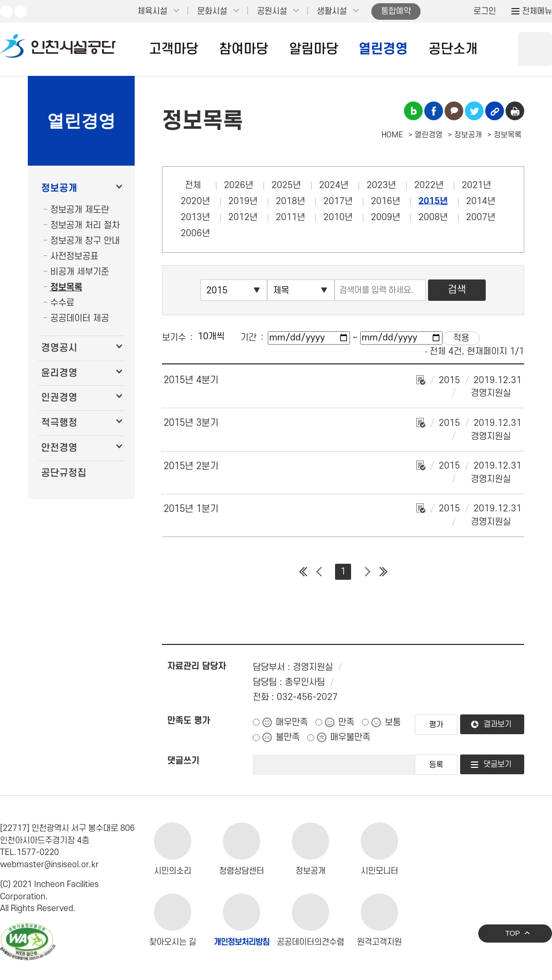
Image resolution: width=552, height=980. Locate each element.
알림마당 (314, 49)
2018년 (290, 201)
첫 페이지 (303, 572)
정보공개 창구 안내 (85, 241)
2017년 (338, 201)
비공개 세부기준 (80, 272)
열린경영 (383, 49)
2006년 (195, 234)
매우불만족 (350, 737)
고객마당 (174, 49)
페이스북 (21, 11)
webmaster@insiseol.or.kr (49, 865)
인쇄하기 (515, 111)
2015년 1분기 (191, 509)
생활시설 (332, 11)
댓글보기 (497, 764)
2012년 (243, 217)
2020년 (195, 201)
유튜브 (6, 11)
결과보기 (497, 724)
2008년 (433, 217)
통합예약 (396, 11)
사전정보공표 (74, 256)
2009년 (386, 217)
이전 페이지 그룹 (319, 572)
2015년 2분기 (191, 466)
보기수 (174, 338)
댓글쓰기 (183, 761)
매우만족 (292, 722)
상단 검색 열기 (535, 49)
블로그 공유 (413, 111)
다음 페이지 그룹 (367, 572)
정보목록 (66, 287)
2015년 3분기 (191, 423)
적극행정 (59, 423)
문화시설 (212, 11)
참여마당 (244, 49)
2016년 (386, 201)
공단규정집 (64, 473)
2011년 (290, 217)
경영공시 (59, 348)
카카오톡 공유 (454, 111)
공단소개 (453, 49)
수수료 (62, 303)
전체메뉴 (537, 11)
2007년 (481, 217)
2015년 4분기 (191, 380)
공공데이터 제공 (80, 318)
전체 (193, 185)
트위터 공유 (474, 111)
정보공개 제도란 (80, 210)
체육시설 (152, 11)
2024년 (334, 185)
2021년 (476, 185)
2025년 (286, 185)
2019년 (243, 201)
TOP (512, 933)
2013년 (195, 217)
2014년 (481, 201)
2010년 (338, 217)
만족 (346, 722)
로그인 (485, 11)
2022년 (429, 185)
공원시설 (272, 11)
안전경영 (59, 448)
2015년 (433, 201)
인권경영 (59, 398)
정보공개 (59, 188)
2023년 (381, 185)
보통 (393, 722)
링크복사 (495, 111)
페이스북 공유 (434, 111)
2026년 (239, 185)
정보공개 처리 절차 (85, 225)
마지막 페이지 (383, 572)
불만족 (288, 737)
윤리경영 (59, 373)
